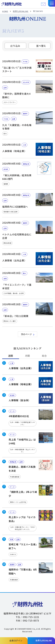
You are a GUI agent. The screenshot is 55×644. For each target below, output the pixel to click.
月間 (27, 356)
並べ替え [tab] (41, 46)
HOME (5, 11)
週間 (11, 356)
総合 (44, 356)
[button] (52, 3)
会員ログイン (16, 640)
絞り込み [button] (15, 46)
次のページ (26, 334)
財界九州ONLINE (21, 11)
